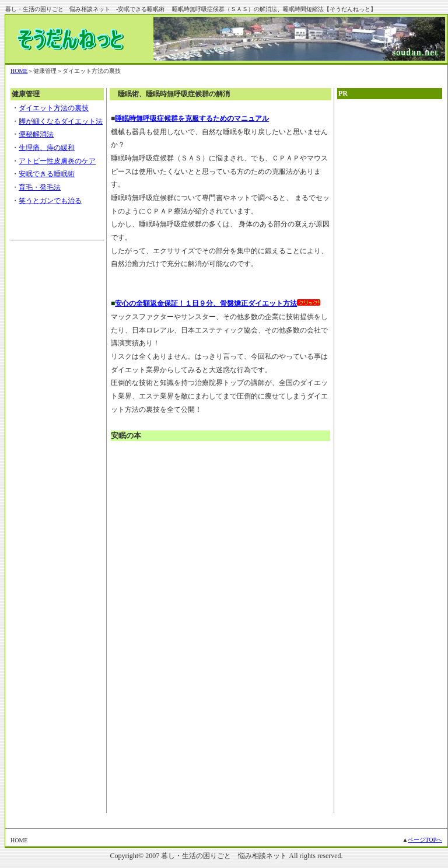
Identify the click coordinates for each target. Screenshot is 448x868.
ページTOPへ (425, 840)
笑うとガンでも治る (50, 201)
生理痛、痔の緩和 (47, 148)
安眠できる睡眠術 (47, 174)
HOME (19, 71)
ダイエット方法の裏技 (54, 108)
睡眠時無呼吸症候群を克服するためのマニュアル (192, 118)
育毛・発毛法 (40, 187)
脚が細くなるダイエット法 (61, 121)
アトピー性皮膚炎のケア (57, 161)
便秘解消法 (36, 134)
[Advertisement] (390, 285)
